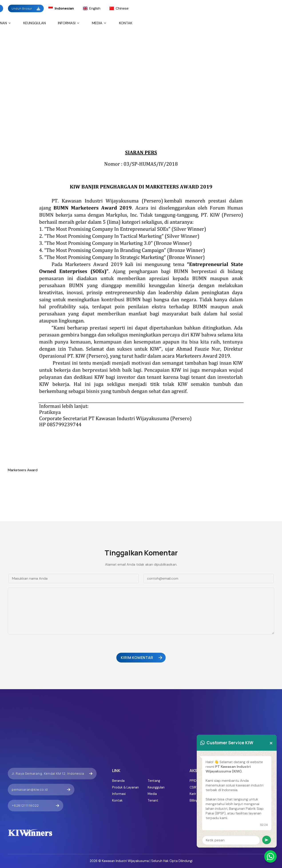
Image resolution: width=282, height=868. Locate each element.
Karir (193, 794)
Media (99, 23)
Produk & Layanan (125, 787)
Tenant (153, 800)
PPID (193, 781)
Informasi (69, 23)
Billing (194, 800)
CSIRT (194, 787)
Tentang (154, 781)
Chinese (119, 8)
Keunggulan (35, 23)
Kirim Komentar (142, 658)
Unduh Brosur (26, 8)
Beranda (118, 781)
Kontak (126, 23)
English (92, 8)
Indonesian (61, 8)
